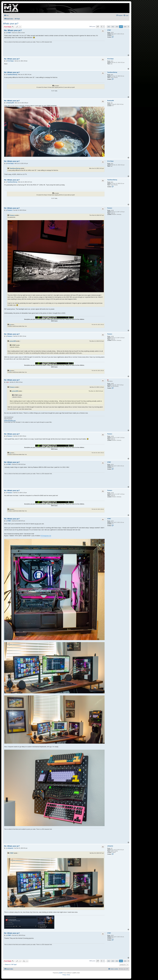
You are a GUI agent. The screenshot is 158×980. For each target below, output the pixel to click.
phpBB (61, 973)
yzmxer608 (13, 341)
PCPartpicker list (46, 536)
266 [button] (125, 27)
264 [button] (117, 27)
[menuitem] (6, 15)
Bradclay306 (111, 101)
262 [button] (109, 27)
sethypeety (110, 846)
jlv (10, 325)
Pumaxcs (110, 208)
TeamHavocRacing (112, 72)
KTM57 (109, 30)
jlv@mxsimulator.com (10, 421)
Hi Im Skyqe (110, 59)
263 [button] (113, 27)
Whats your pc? (11, 24)
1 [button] (104, 27)
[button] (98, 27)
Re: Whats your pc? (13, 30)
